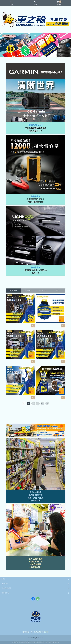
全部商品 (5, 584)
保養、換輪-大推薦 (35, 498)
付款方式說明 (6, 588)
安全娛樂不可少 (35, 131)
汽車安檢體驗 (35, 564)
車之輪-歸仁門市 (35, 495)
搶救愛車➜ (36, 196)
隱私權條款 (5, 593)
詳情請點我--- (36, 567)
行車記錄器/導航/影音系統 (36, 128)
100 (42, 403)
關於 (3, 579)
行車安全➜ (36, 267)
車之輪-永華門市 (35, 562)
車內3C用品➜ (36, 125)
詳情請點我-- (36, 501)
